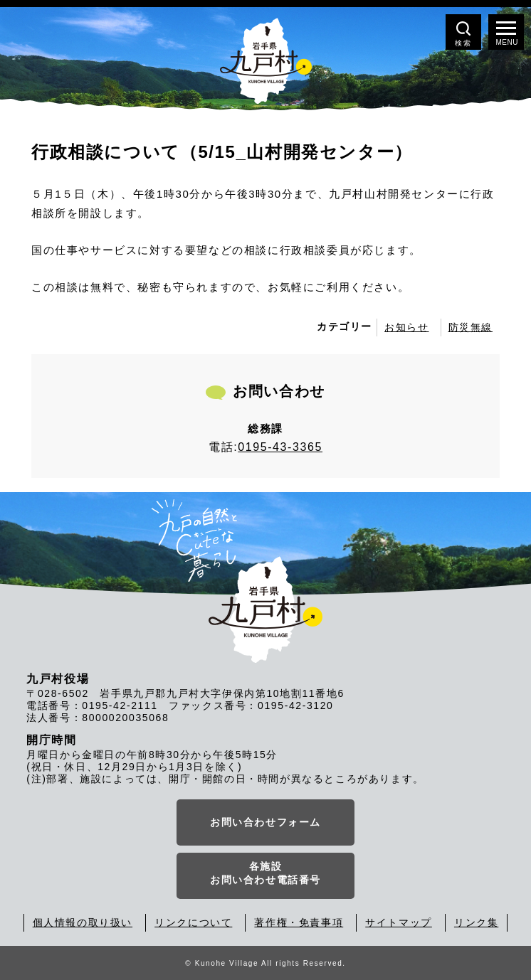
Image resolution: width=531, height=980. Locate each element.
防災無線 (470, 327)
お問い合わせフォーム (265, 822)
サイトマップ (399, 922)
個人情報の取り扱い (83, 922)
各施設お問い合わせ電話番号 (265, 873)
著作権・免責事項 (299, 922)
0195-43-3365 (280, 447)
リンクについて (193, 922)
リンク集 (476, 922)
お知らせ (406, 327)
